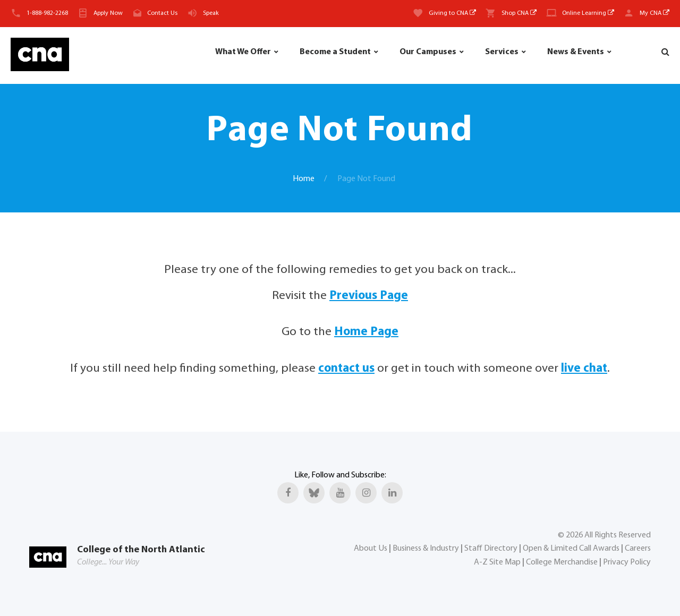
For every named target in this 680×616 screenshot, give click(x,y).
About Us (371, 549)
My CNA (654, 13)
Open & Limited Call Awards (571, 549)
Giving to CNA (452, 13)
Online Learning (588, 13)
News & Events (576, 52)
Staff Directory (491, 549)
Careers (638, 549)
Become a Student (335, 52)
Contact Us (162, 13)
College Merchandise (562, 562)
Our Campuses (428, 52)
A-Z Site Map (497, 562)
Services (502, 52)
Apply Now (108, 13)
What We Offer (243, 52)
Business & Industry (426, 549)
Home (304, 179)
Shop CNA (519, 13)
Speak (211, 13)
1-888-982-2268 (47, 13)
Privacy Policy (627, 562)
